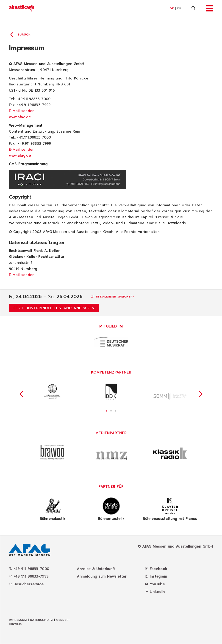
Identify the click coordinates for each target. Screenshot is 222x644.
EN (179, 8)
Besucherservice (26, 584)
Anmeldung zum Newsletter (102, 576)
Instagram (158, 576)
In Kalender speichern (113, 297)
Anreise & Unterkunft (96, 569)
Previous (22, 394)
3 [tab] (116, 410)
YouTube (157, 584)
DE (172, 8)
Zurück (24, 35)
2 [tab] (111, 410)
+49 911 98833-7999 (29, 576)
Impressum (18, 620)
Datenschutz (42, 620)
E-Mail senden (22, 111)
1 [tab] (106, 410)
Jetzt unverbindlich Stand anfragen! (54, 308)
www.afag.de (20, 117)
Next (200, 394)
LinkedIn (157, 592)
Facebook (158, 569)
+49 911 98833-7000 (29, 569)
